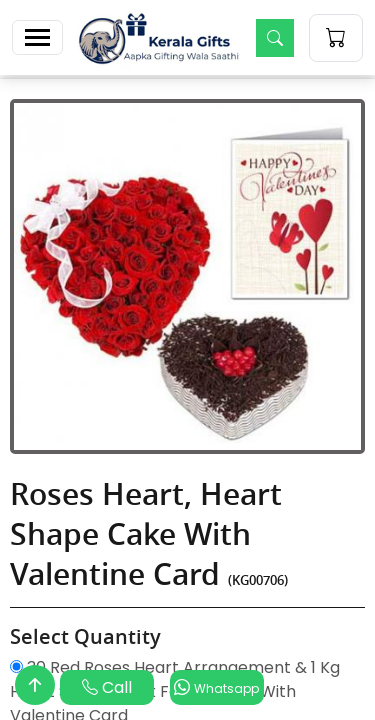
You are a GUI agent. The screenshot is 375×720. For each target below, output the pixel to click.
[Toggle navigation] (37, 37)
